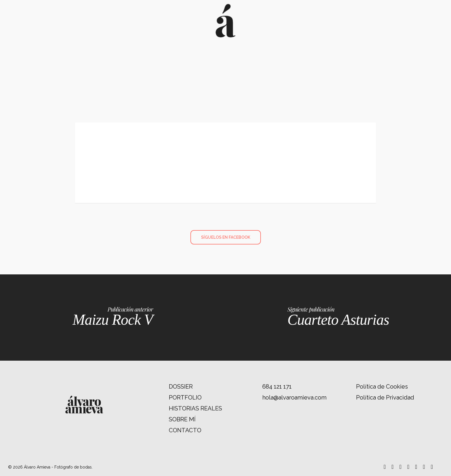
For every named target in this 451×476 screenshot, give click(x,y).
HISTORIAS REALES (195, 408)
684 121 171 (277, 387)
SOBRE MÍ (182, 419)
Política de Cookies (382, 387)
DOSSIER (181, 387)
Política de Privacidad (385, 397)
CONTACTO (185, 430)
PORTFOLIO (185, 397)
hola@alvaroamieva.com (294, 397)
